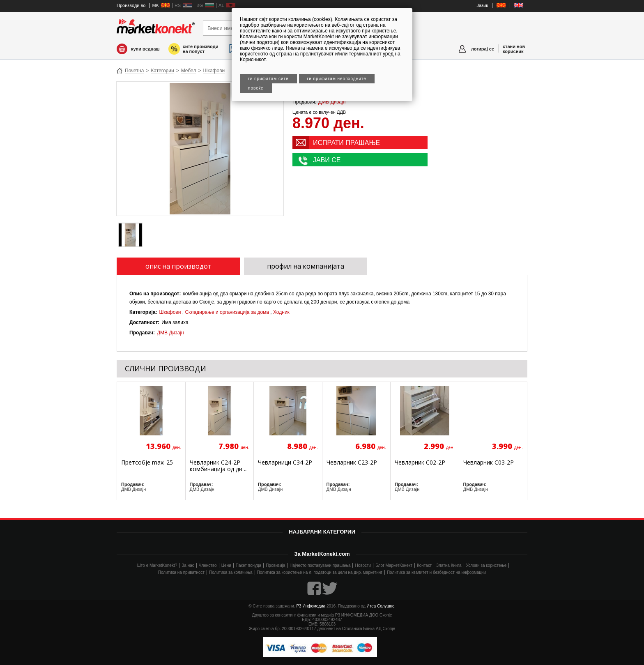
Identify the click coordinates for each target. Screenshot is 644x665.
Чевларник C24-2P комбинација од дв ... (219, 466)
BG (200, 5)
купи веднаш (145, 49)
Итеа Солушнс (381, 606)
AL (221, 5)
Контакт (424, 565)
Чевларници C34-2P (285, 462)
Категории (162, 71)
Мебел (189, 71)
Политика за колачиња (231, 572)
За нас (188, 565)
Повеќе (256, 88)
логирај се (483, 49)
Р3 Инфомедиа (311, 606)
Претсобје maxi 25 (147, 462)
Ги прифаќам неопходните (337, 79)
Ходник (281, 312)
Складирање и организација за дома (227, 312)
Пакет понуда (248, 565)
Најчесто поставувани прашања (320, 565)
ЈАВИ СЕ (327, 160)
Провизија (275, 565)
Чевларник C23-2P (352, 462)
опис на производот (178, 266)
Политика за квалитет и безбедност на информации (436, 572)
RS (178, 5)
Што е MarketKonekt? (157, 565)
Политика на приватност (181, 572)
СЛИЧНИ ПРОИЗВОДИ (166, 368)
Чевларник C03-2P (489, 462)
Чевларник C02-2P (420, 462)
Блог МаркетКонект (394, 565)
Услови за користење (486, 565)
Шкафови (214, 71)
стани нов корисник (514, 49)
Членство (208, 565)
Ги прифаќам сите (268, 79)
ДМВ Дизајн (332, 102)
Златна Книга (449, 565)
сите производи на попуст (201, 49)
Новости (363, 565)
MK (155, 5)
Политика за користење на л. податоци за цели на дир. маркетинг (320, 572)
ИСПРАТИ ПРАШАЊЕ (346, 143)
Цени (226, 565)
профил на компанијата (306, 266)
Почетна (134, 71)
